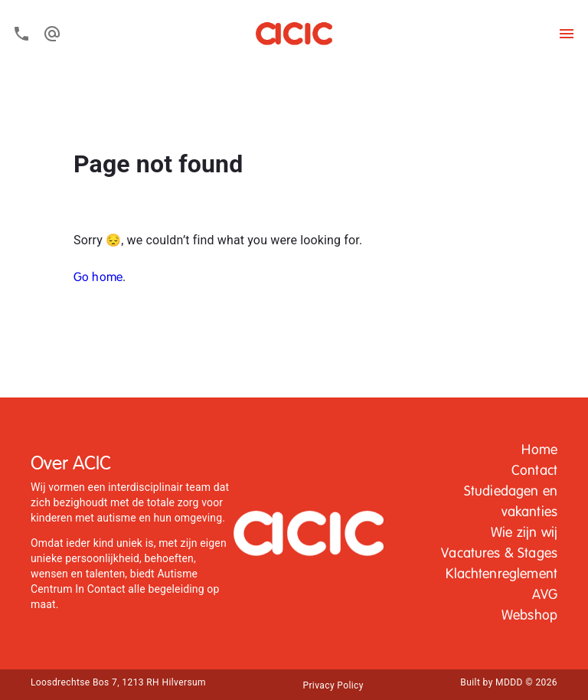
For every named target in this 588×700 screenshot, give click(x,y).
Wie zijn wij (524, 533)
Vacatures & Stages (499, 554)
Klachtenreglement (501, 574)
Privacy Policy (333, 685)
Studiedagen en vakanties (511, 502)
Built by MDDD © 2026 (509, 682)
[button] (539, 451)
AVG (545, 595)
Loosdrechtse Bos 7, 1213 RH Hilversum (118, 682)
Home (539, 450)
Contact (534, 471)
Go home (98, 278)
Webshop (529, 616)
